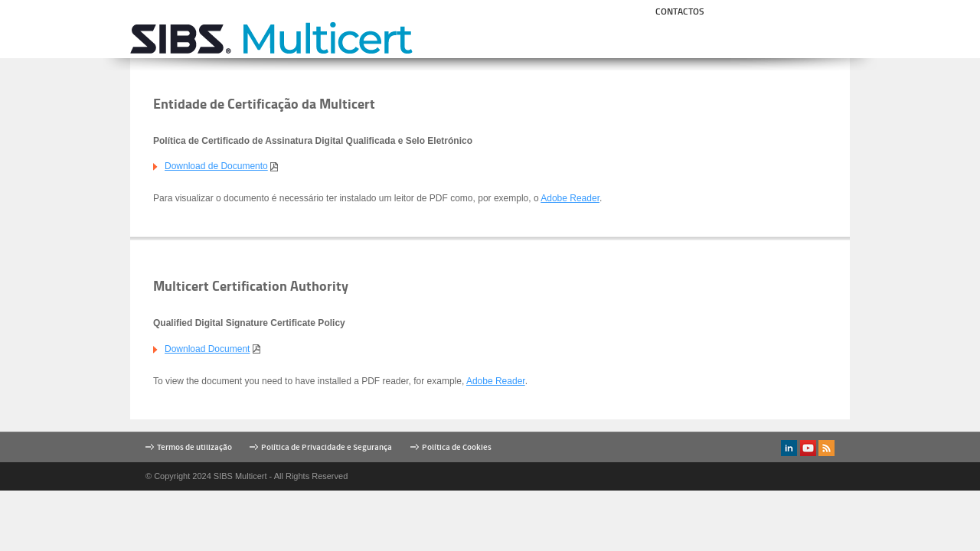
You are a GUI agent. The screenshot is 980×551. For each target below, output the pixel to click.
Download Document (207, 349)
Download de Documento (216, 166)
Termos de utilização (194, 447)
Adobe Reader (570, 198)
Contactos (680, 11)
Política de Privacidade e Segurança (327, 447)
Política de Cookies (457, 447)
